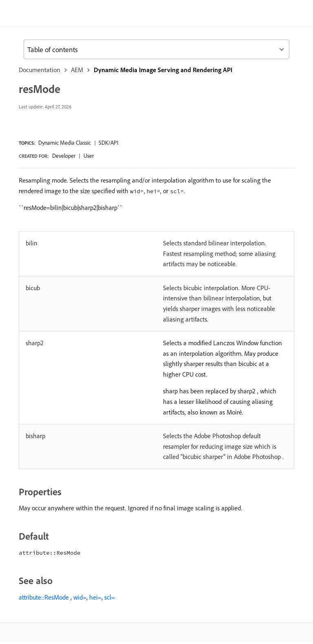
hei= (95, 597)
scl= (110, 597)
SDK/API (108, 143)
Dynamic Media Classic (65, 143)
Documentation (40, 70)
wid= (80, 597)
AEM (77, 70)
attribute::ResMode (44, 597)
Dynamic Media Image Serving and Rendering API (163, 70)
